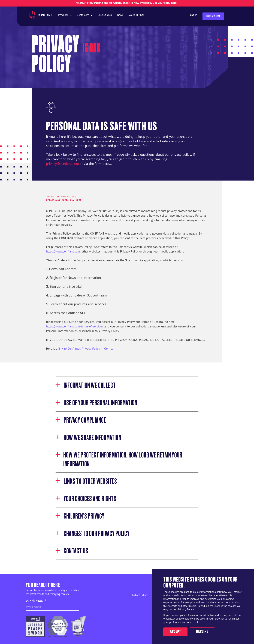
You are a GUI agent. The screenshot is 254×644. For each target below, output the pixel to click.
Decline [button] (202, 632)
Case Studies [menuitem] (105, 15)
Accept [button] (175, 632)
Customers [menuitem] (83, 15)
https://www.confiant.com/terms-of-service (74, 327)
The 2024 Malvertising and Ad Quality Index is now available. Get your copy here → (127, 3)
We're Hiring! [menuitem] (136, 15)
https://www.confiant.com (63, 252)
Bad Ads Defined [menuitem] (140, 595)
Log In (194, 15)
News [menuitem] (120, 15)
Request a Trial (213, 16)
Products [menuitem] (63, 15)
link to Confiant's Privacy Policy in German (86, 349)
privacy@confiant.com (62, 164)
